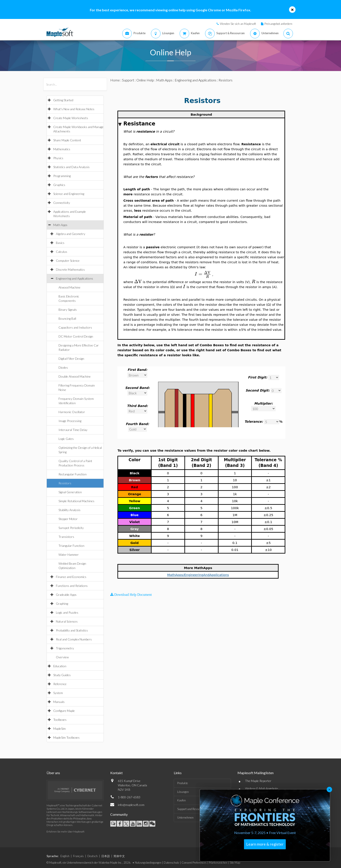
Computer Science (68, 261)
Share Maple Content (67, 140)
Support (128, 80)
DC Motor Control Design (76, 336)
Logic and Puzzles (67, 612)
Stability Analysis (69, 510)
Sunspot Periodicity (71, 528)
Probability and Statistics (72, 630)
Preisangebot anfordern (278, 24)
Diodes (63, 367)
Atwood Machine (69, 287)
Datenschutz (171, 863)
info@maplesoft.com (131, 805)
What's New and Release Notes (74, 109)
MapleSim (59, 729)
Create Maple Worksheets (71, 118)
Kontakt (116, 773)
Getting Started (63, 100)
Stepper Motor (68, 519)
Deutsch (93, 856)
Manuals (59, 702)
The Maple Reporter (258, 781)
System (58, 693)
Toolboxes (60, 720)
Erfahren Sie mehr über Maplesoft (65, 832)
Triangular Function (71, 546)
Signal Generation (70, 492)
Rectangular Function (73, 474)
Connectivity (62, 203)
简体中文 (119, 856)
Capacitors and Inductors (75, 327)
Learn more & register (265, 844)
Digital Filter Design (71, 359)
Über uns (53, 773)
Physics (58, 158)
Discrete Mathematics (70, 269)
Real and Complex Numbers (74, 639)
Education (60, 666)
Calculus (62, 252)
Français (78, 856)
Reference (60, 684)
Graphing (62, 604)
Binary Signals (68, 310)
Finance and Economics (71, 577)
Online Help (145, 80)
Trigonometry (65, 648)
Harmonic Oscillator (72, 412)
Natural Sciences (67, 621)
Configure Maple (64, 711)
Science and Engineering (69, 194)
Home (115, 80)
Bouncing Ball (67, 318)
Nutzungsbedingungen (148, 863)
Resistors (65, 483)
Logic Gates (66, 439)
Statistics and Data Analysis (71, 167)
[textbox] (203, 274)
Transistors (66, 537)
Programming (62, 176)
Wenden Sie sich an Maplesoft (238, 24)
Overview (62, 657)
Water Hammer (69, 555)
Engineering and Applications (74, 278)
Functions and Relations (72, 586)
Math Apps (60, 225)
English (65, 856)
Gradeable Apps (66, 595)
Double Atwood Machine (75, 376)
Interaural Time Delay (73, 430)
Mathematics (62, 149)
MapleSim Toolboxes (66, 737)
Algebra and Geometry (71, 234)
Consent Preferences (194, 863)
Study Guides (62, 675)
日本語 (106, 856)
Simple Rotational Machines (76, 501)
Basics (60, 243)
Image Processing (70, 421)
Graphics (59, 185)
